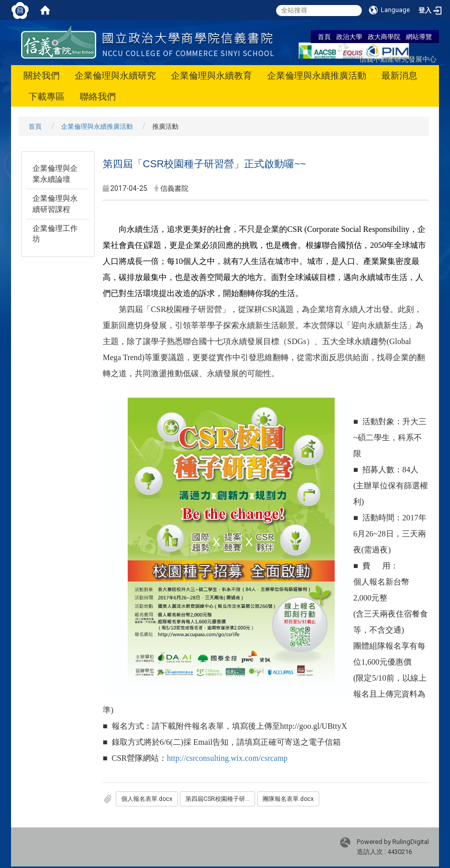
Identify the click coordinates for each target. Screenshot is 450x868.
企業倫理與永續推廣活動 (317, 75)
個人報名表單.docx (147, 799)
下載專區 (47, 96)
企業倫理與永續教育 (211, 75)
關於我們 (42, 75)
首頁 (324, 37)
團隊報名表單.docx (288, 799)
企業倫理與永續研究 (115, 75)
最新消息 (399, 75)
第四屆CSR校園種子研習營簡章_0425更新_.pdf (220, 799)
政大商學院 (384, 37)
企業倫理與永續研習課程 (55, 204)
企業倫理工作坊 (55, 234)
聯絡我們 (98, 96)
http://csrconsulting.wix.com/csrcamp (227, 758)
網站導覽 (419, 37)
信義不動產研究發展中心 (398, 59)
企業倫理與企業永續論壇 (55, 174)
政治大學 (349, 37)
